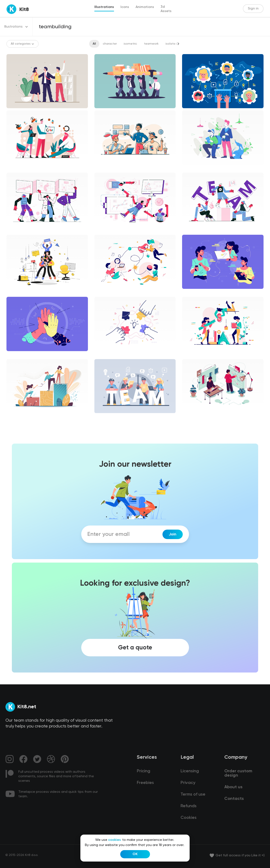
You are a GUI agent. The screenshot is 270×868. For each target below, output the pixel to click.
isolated (171, 44)
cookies (115, 840)
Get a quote (135, 647)
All (94, 44)
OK (135, 854)
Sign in (253, 9)
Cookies (189, 818)
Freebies (145, 783)
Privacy (188, 783)
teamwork (151, 44)
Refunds (189, 806)
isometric (130, 44)
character (110, 44)
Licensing (190, 771)
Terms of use (193, 794)
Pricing (144, 771)
